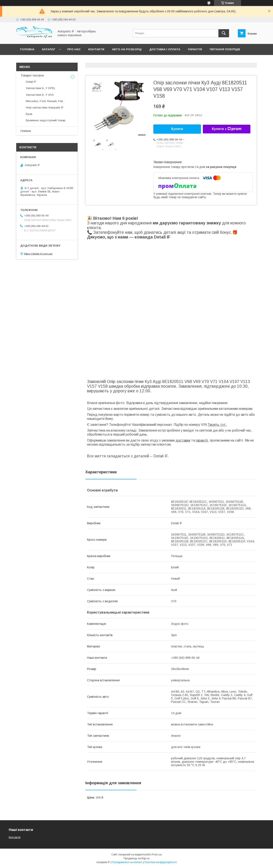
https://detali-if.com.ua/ (38, 253)
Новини (26, 131)
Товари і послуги (32, 75)
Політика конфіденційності (161, 862)
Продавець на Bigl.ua (136, 858)
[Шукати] (224, 33)
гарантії (202, 440)
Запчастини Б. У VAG (40, 95)
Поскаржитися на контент (127, 862)
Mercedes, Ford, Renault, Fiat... (45, 101)
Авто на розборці (127, 49)
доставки (183, 440)
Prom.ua (157, 855)
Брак (29, 114)
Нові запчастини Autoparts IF (45, 108)
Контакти (96, 49)
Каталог (49, 49)
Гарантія (195, 49)
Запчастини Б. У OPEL (41, 88)
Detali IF (31, 82)
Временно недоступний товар (46, 120)
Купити (177, 129)
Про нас (74, 49)
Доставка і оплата (165, 49)
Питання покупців (225, 49)
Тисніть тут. (217, 425)
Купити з (227, 129)
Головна (27, 49)
